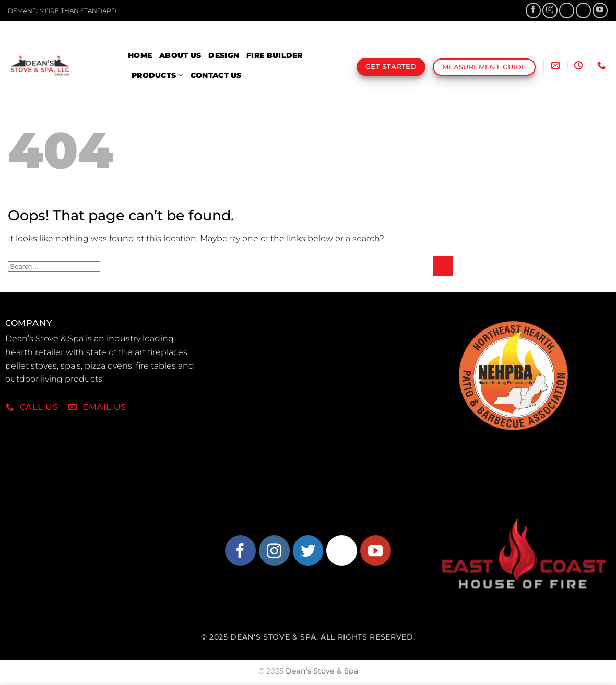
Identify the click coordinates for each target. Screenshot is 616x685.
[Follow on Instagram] (550, 10)
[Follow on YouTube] (600, 10)
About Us (180, 55)
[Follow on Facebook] (533, 10)
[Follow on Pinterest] (583, 10)
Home (140, 55)
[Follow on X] (567, 10)
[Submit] (443, 266)
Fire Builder (274, 55)
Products (157, 75)
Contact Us (216, 75)
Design (224, 55)
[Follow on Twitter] (308, 551)
